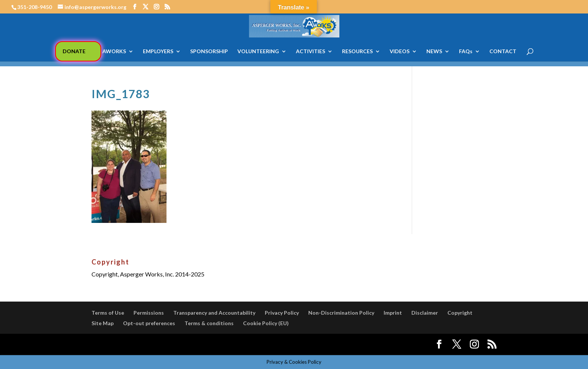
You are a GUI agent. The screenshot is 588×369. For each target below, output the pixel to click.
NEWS (434, 52)
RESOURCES (357, 52)
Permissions (149, 313)
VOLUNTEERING (258, 52)
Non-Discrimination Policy (341, 313)
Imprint (393, 313)
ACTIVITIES (310, 52)
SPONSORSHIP (209, 52)
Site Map (103, 323)
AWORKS (114, 52)
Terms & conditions (209, 323)
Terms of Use (108, 313)
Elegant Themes (147, 344)
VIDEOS (400, 52)
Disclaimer (425, 313)
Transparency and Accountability (214, 313)
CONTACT (503, 52)
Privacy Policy (282, 313)
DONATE (74, 51)
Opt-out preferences (149, 323)
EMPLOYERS (158, 52)
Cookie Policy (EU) (266, 323)
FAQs (466, 52)
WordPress (222, 344)
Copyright (460, 313)
